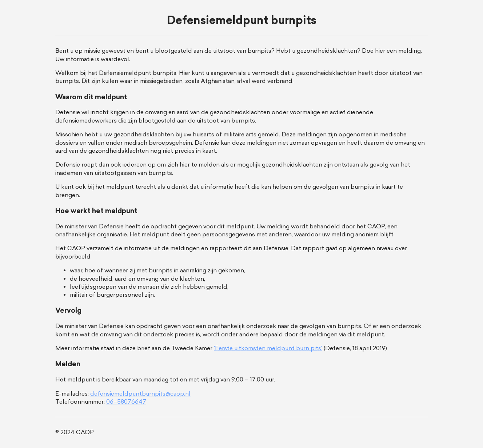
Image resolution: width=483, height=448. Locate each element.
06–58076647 (126, 402)
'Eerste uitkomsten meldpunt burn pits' (268, 348)
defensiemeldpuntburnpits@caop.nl (140, 394)
